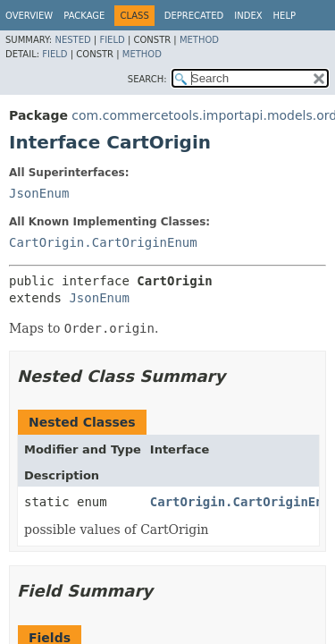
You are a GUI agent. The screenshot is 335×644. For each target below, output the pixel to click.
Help (285, 16)
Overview (29, 16)
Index (248, 16)
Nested (72, 40)
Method (199, 40)
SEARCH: (147, 79)
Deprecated (194, 16)
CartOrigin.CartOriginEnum (103, 242)
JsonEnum (39, 193)
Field (112, 40)
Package (84, 16)
